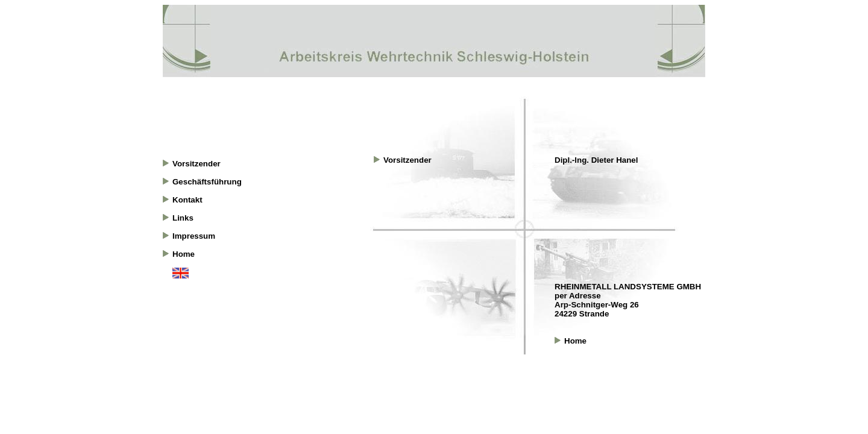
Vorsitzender (197, 164)
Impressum (194, 236)
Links (183, 218)
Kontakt (187, 200)
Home (184, 254)
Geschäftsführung (207, 182)
